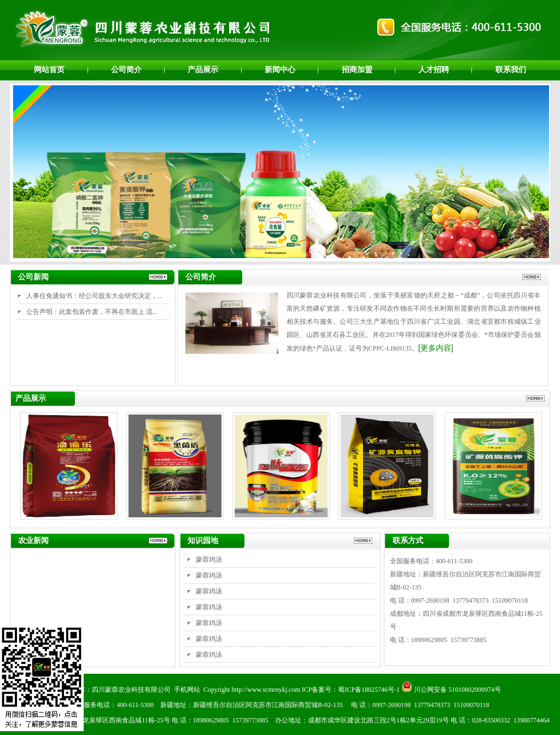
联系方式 (408, 540)
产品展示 (203, 69)
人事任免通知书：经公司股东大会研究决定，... (94, 296)
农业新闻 (33, 540)
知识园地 (203, 540)
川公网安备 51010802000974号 (451, 690)
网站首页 (49, 69)
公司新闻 (33, 277)
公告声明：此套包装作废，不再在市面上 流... (92, 312)
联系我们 (511, 69)
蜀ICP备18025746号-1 (369, 690)
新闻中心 (280, 69)
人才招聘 (434, 69)
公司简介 (126, 69)
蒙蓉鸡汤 (209, 559)
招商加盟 (357, 69)
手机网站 (187, 690)
